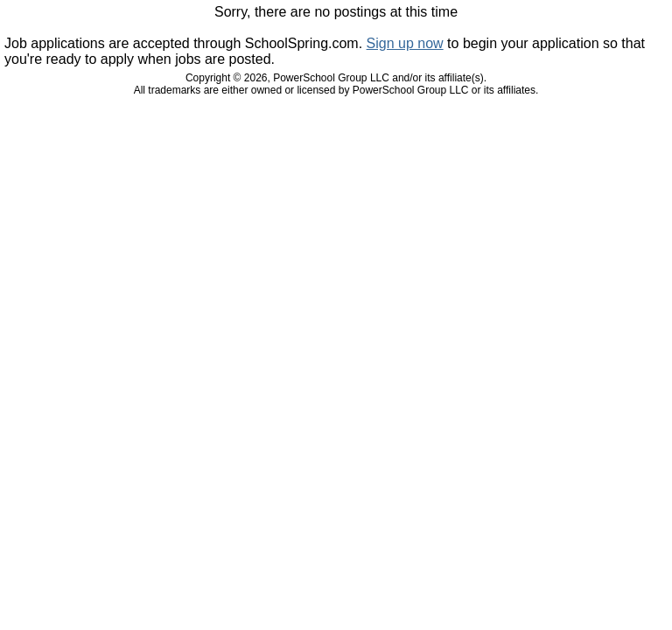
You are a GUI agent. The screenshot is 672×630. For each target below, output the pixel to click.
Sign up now (405, 43)
